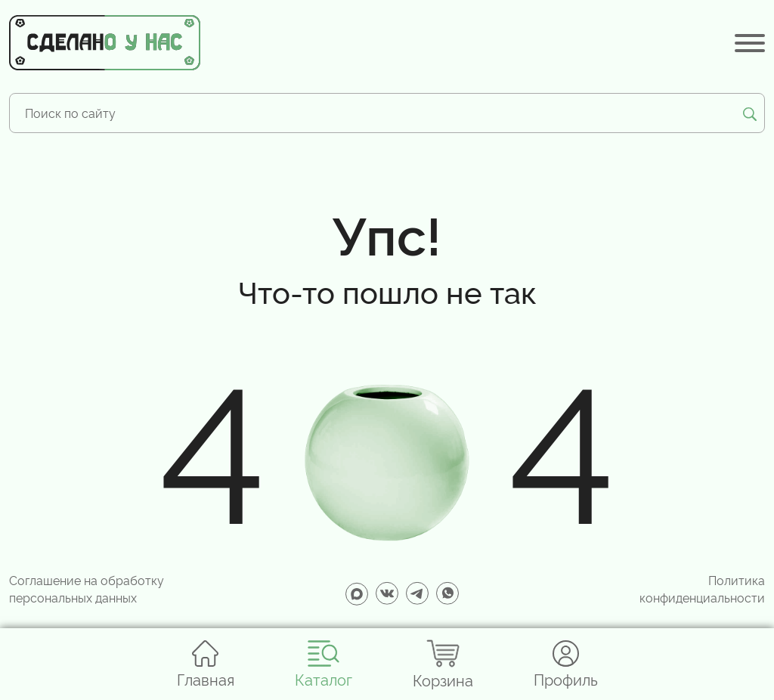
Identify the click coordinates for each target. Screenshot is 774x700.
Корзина (443, 664)
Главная (206, 664)
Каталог (324, 664)
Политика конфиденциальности (702, 588)
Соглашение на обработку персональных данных (87, 588)
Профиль (566, 664)
